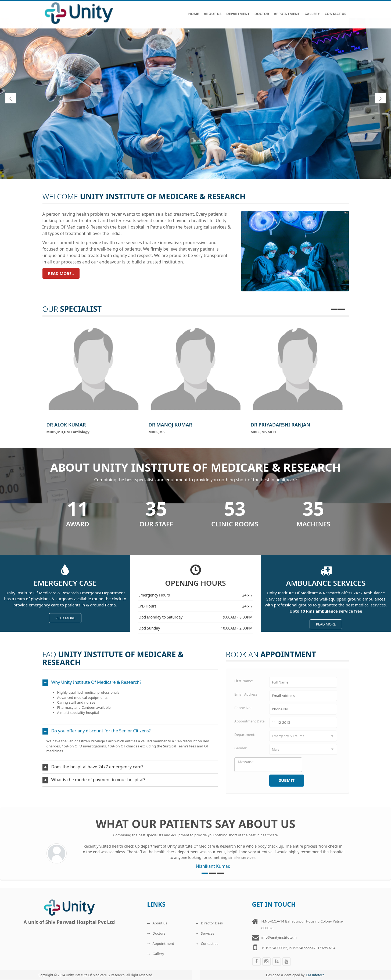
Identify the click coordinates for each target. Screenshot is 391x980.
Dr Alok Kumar (66, 425)
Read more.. (61, 273)
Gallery (312, 11)
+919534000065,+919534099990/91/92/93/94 (299, 948)
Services (205, 933)
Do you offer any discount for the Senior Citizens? (101, 731)
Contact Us (335, 11)
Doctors (156, 933)
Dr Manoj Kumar (170, 425)
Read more (65, 618)
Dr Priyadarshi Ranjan (281, 425)
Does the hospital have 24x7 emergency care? (97, 767)
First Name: (244, 681)
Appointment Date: (250, 721)
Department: (245, 735)
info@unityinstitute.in (279, 937)
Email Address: (246, 694)
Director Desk (209, 923)
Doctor (262, 11)
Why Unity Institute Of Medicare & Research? (96, 682)
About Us (213, 11)
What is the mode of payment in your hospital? (98, 780)
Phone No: (243, 708)
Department (238, 11)
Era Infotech (315, 975)
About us (157, 923)
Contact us (207, 943)
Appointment (287, 11)
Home (193, 11)
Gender (241, 748)
